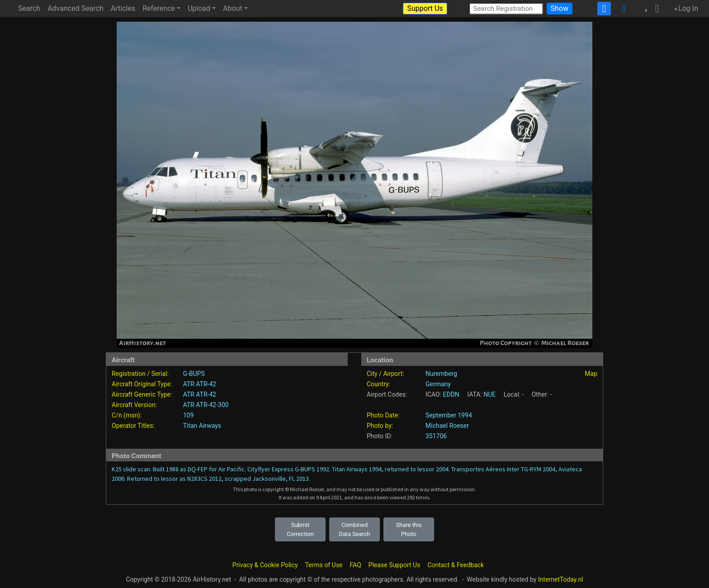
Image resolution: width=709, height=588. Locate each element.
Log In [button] (688, 8)
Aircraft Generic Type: (142, 394)
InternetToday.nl (561, 579)
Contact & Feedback (456, 565)
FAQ (356, 565)
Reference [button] (159, 8)
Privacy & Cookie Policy (265, 565)
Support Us (425, 8)
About (233, 8)
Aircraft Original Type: (142, 384)
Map (591, 374)
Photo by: (380, 426)
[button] (654, 9)
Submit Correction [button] (300, 529)
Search (29, 8)
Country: (378, 384)
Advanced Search (76, 8)
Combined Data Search (355, 529)
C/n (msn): (127, 415)
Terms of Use (324, 565)
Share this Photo (409, 529)
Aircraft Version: (134, 405)
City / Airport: (385, 374)
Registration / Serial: (140, 374)
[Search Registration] (506, 8)
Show (560, 8)
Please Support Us (395, 565)
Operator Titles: (133, 426)
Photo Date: (383, 415)
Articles (123, 8)
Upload (199, 8)
